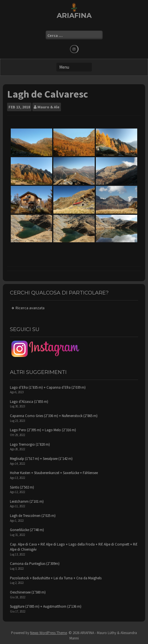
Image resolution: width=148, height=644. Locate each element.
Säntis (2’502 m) (22, 487)
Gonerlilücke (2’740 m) (27, 530)
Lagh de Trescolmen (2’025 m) (33, 516)
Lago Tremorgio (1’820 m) (30, 444)
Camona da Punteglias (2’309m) (35, 564)
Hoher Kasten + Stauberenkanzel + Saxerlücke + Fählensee (54, 473)
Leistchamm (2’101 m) (27, 501)
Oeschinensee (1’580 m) (28, 592)
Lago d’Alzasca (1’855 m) (29, 402)
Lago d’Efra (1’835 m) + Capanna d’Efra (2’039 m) (48, 387)
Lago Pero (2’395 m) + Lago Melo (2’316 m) (43, 430)
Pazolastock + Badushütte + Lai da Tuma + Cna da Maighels (56, 578)
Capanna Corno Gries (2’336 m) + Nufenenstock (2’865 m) (54, 416)
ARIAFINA (74, 15)
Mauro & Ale (48, 107)
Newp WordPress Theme (48, 633)
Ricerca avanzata (30, 308)
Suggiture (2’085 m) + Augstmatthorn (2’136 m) (46, 606)
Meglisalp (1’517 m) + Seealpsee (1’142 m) (41, 459)
